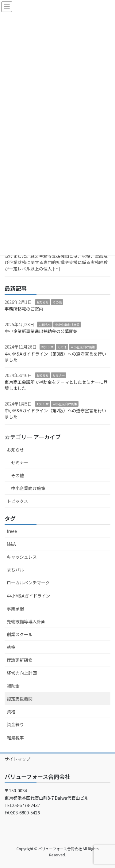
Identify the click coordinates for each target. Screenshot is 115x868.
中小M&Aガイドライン (28, 596)
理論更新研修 (20, 660)
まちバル (15, 570)
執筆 (11, 647)
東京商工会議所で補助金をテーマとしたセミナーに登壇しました (56, 385)
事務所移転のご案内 (24, 309)
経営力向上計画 (22, 673)
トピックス (17, 501)
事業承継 (15, 609)
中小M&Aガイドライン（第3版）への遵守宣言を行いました (55, 357)
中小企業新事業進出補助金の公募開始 (41, 331)
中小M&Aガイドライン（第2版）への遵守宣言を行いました (55, 413)
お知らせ (43, 302)
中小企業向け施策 (67, 325)
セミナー (59, 375)
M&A (11, 544)
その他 (57, 302)
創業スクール (20, 634)
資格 (11, 711)
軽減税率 (15, 738)
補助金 (13, 686)
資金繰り (15, 724)
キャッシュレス (22, 557)
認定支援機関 (20, 699)
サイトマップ (17, 759)
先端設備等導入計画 (26, 621)
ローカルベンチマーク (28, 583)
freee (12, 531)
